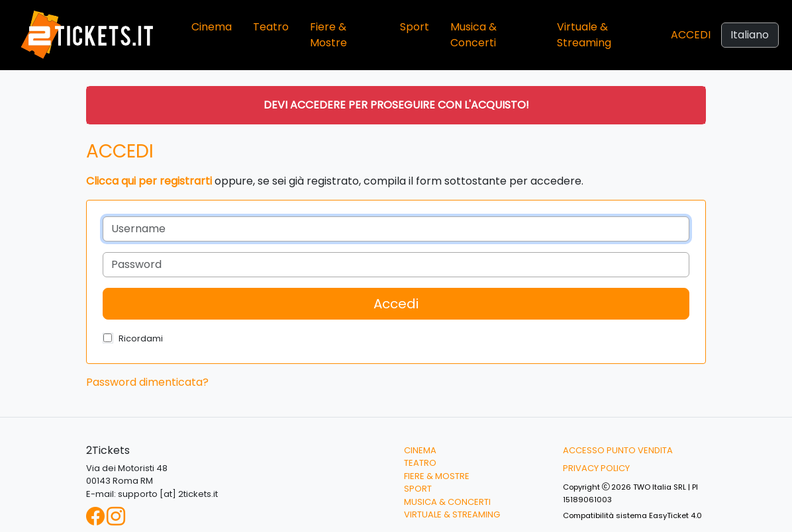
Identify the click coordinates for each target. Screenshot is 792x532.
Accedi (691, 35)
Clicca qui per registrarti (149, 181)
